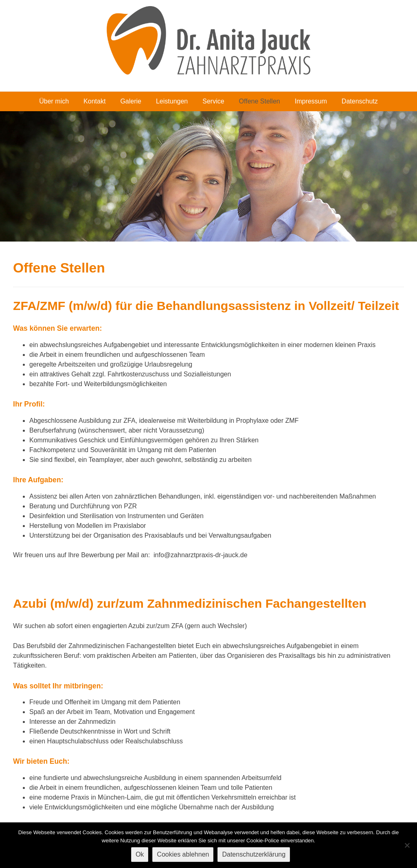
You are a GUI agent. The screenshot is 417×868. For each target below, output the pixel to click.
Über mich (54, 101)
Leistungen (172, 101)
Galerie (131, 101)
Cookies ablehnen (183, 854)
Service (213, 101)
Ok (140, 854)
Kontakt (94, 101)
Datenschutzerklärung (254, 854)
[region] (208, 176)
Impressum (311, 101)
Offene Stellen (260, 101)
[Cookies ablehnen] (407, 845)
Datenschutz (360, 101)
